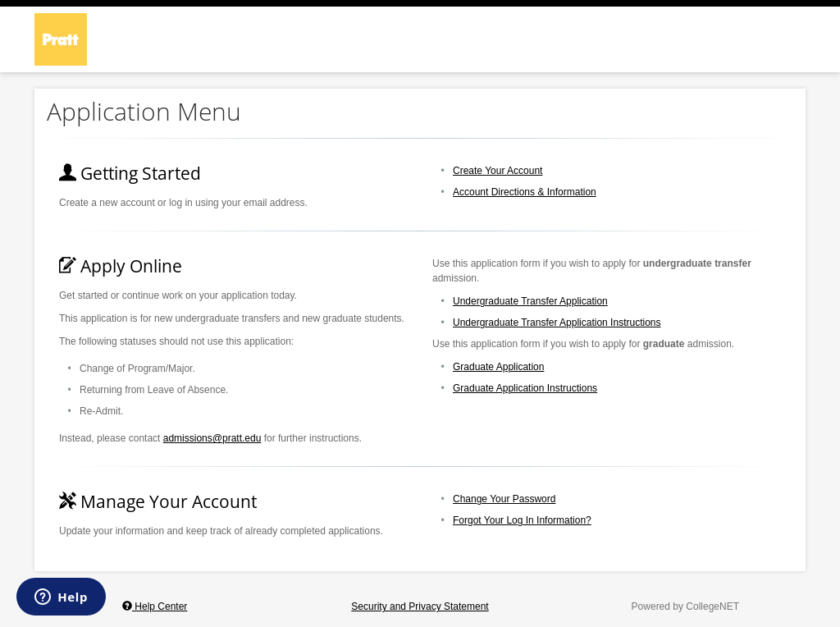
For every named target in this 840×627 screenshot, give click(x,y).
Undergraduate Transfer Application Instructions (557, 323)
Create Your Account (498, 171)
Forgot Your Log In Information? (522, 520)
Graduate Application (498, 367)
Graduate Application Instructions (525, 388)
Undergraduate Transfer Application (530, 301)
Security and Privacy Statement (420, 606)
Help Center (155, 606)
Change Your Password (504, 499)
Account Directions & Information (525, 192)
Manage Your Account (158, 501)
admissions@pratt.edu (212, 438)
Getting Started (130, 173)
